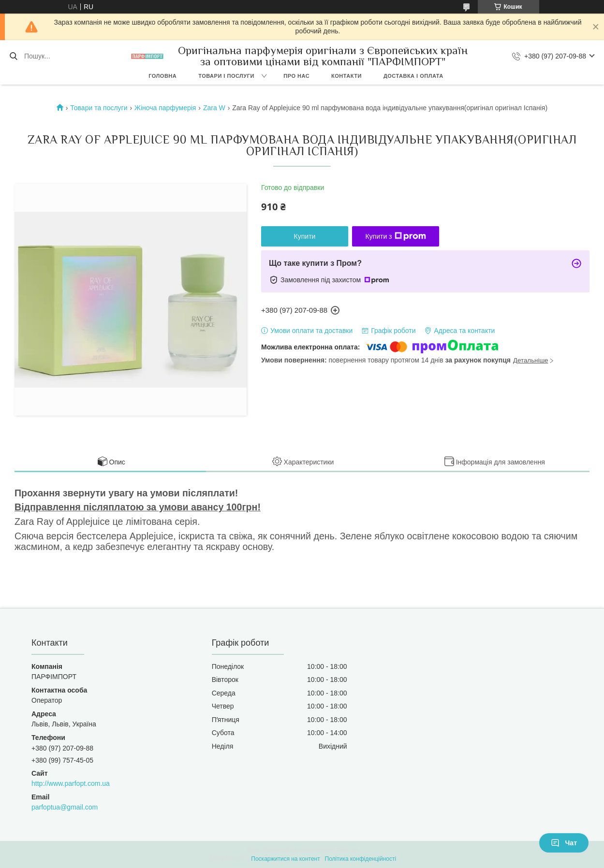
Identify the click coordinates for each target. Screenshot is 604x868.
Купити (305, 236)
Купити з (395, 236)
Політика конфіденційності (361, 859)
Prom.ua (347, 850)
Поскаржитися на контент (285, 859)
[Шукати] (13, 56)
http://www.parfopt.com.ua (71, 783)
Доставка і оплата (413, 76)
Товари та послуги (99, 108)
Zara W (214, 108)
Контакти (346, 76)
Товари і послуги (226, 76)
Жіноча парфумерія (165, 108)
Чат (564, 843)
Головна (162, 76)
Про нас (296, 76)
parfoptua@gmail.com (65, 807)
